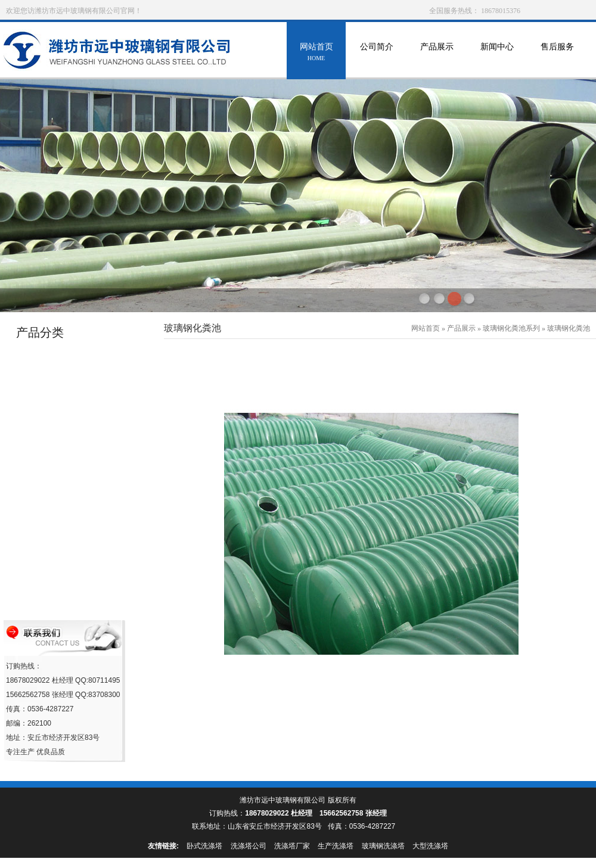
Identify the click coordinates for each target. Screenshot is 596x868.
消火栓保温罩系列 (50, 467)
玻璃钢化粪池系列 (50, 580)
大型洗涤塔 (430, 846)
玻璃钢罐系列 (42, 376)
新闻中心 (497, 53)
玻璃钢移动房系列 (50, 512)
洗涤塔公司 (249, 846)
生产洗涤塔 (336, 846)
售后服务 (557, 53)
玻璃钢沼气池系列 (50, 557)
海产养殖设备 (42, 489)
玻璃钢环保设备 (46, 421)
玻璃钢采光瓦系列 (50, 535)
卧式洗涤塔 (204, 846)
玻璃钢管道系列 (46, 354)
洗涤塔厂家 (292, 846)
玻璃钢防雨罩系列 (50, 444)
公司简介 (376, 53)
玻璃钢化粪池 (569, 328)
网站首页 (316, 53)
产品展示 (437, 53)
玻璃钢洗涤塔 (383, 846)
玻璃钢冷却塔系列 (50, 399)
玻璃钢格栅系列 (46, 603)
